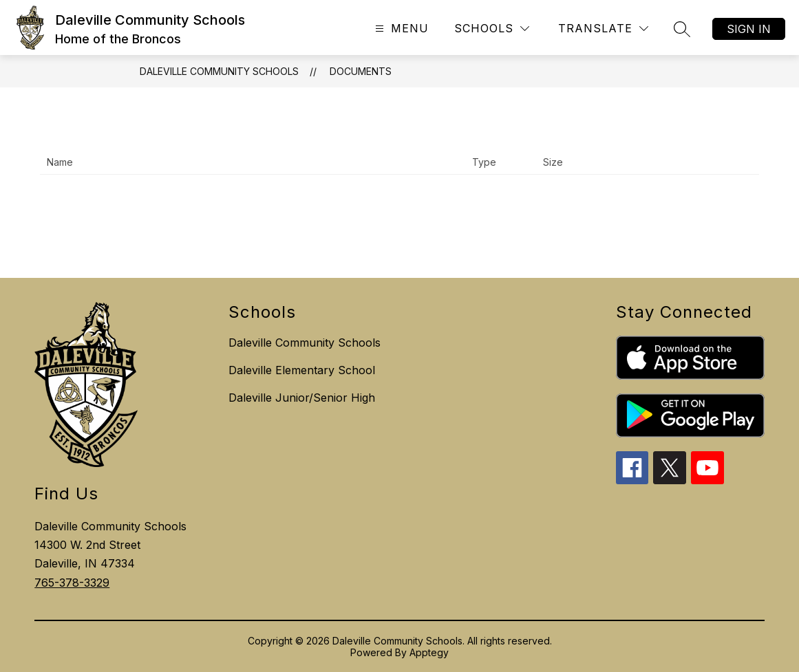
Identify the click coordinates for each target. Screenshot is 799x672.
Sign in (749, 29)
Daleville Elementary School (302, 370)
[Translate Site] (603, 29)
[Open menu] (400, 29)
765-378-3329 (72, 583)
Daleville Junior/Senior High (302, 398)
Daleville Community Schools (219, 71)
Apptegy (429, 652)
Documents (361, 71)
